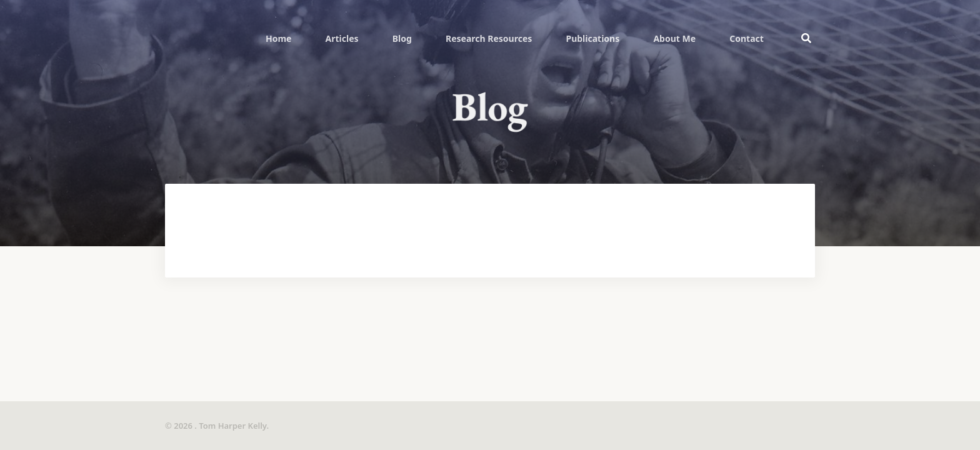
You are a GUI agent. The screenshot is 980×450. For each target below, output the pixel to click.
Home (278, 38)
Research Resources (489, 38)
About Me (674, 38)
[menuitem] (278, 38)
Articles (342, 38)
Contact (747, 38)
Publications (592, 38)
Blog (402, 38)
